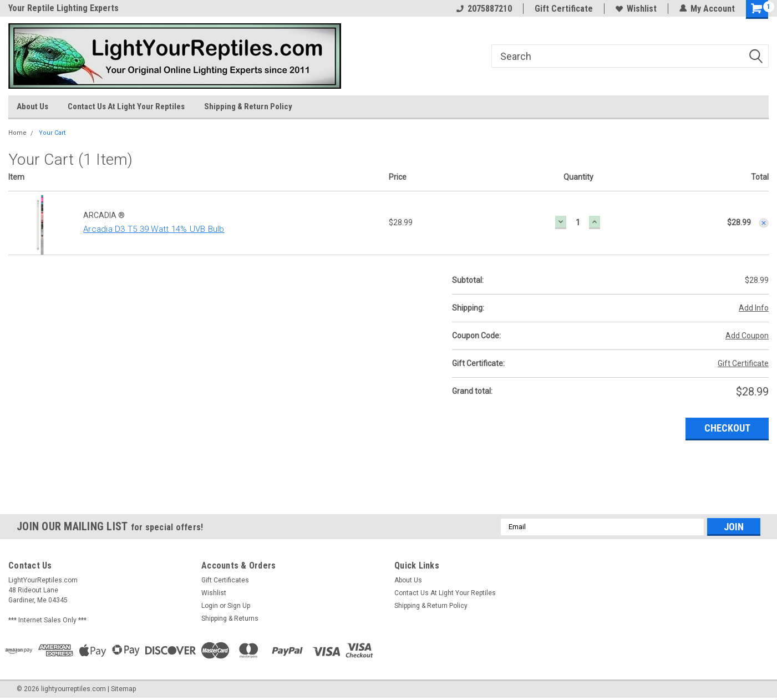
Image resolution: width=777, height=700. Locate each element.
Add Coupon (747, 336)
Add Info (754, 308)
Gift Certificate (564, 9)
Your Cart (52, 133)
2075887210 (484, 9)
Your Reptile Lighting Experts (64, 8)
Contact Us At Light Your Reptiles (126, 106)
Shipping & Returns (230, 618)
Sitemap (123, 689)
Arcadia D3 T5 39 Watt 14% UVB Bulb (154, 229)
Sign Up (239, 606)
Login (210, 606)
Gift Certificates (225, 580)
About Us (32, 106)
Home (17, 133)
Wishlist (636, 9)
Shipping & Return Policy (248, 106)
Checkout (727, 428)
